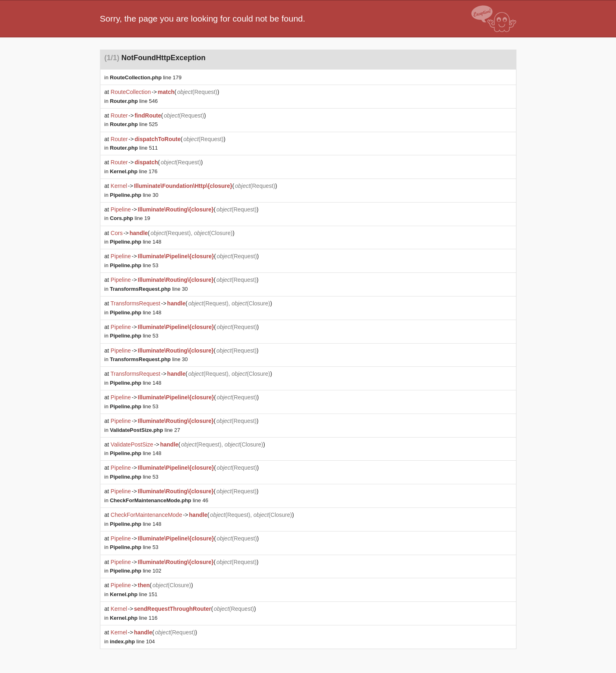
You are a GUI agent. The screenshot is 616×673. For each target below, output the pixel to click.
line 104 (132, 641)
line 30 (134, 195)
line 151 (134, 594)
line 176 (134, 171)
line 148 (135, 242)
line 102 (135, 571)
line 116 (134, 618)
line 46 (159, 500)
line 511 (134, 148)
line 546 (134, 101)
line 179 (146, 77)
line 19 (130, 218)
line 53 (134, 265)
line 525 (134, 124)
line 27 (145, 430)
